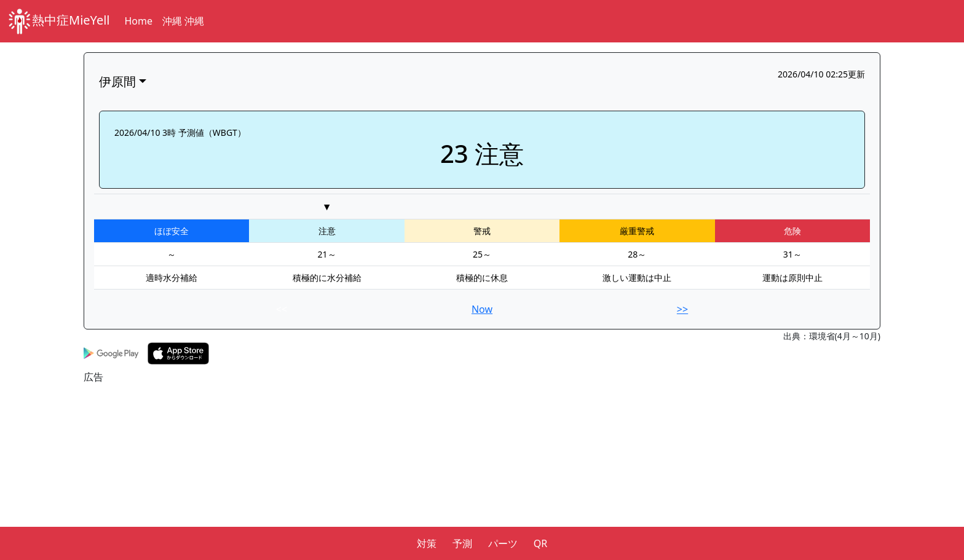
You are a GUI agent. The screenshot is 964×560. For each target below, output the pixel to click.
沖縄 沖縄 (183, 21)
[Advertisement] (452, 470)
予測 (462, 543)
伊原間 (117, 81)
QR (540, 543)
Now (482, 309)
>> (682, 309)
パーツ (503, 543)
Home (139, 21)
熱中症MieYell (59, 21)
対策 (427, 543)
